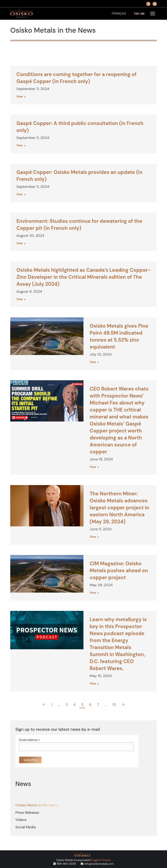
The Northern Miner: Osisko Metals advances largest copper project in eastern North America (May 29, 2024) (119, 508)
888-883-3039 (66, 864)
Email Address (30, 740)
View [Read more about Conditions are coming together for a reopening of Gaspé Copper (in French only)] (21, 97)
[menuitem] (119, 14)
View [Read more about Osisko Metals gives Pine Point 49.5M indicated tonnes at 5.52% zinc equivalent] (94, 362)
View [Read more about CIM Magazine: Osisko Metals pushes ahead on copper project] (94, 593)
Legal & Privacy (101, 860)
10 (114, 705)
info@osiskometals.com (99, 864)
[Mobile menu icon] (153, 14)
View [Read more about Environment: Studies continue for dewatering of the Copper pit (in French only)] (21, 243)
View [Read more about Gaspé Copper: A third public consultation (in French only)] (21, 145)
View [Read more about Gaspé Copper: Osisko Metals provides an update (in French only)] (21, 194)
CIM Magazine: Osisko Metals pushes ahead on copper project (119, 570)
